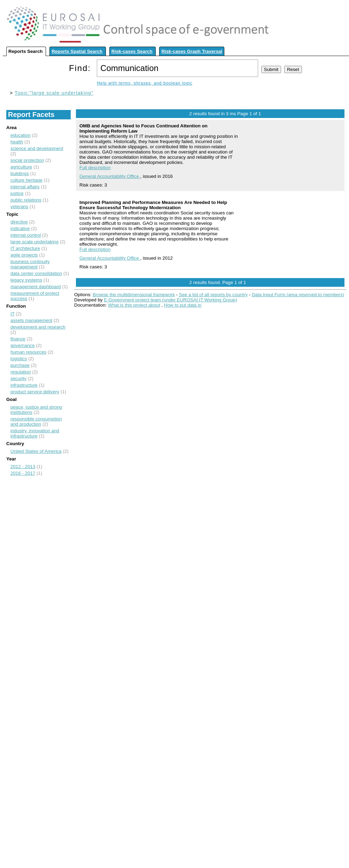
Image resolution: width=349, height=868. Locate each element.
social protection (27, 160)
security (18, 378)
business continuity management (30, 264)
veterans (19, 207)
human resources (28, 352)
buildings (20, 173)
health (17, 142)
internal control (26, 235)
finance (18, 339)
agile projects (24, 255)
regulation (21, 372)
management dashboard (36, 287)
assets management (31, 320)
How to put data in (183, 305)
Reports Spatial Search (77, 51)
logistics (19, 359)
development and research (38, 327)
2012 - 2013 (23, 467)
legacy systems (26, 280)
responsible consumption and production (36, 421)
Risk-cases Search (132, 51)
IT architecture (25, 248)
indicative (20, 228)
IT (13, 314)
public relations (26, 200)
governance (23, 345)
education (21, 135)
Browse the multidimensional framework (134, 295)
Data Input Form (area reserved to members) (298, 295)
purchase (20, 365)
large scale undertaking (34, 242)
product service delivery (35, 392)
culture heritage (26, 180)
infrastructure (24, 385)
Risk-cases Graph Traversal (192, 51)
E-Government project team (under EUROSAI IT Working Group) (170, 300)
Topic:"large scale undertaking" (54, 93)
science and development (37, 148)
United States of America (36, 451)
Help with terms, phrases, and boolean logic (145, 83)
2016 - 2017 (23, 473)
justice (17, 193)
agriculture (21, 167)
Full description (95, 168)
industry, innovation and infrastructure (35, 433)
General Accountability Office (110, 176)
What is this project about (134, 305)
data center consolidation (36, 273)
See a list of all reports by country (213, 295)
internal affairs (25, 187)
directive (19, 222)
